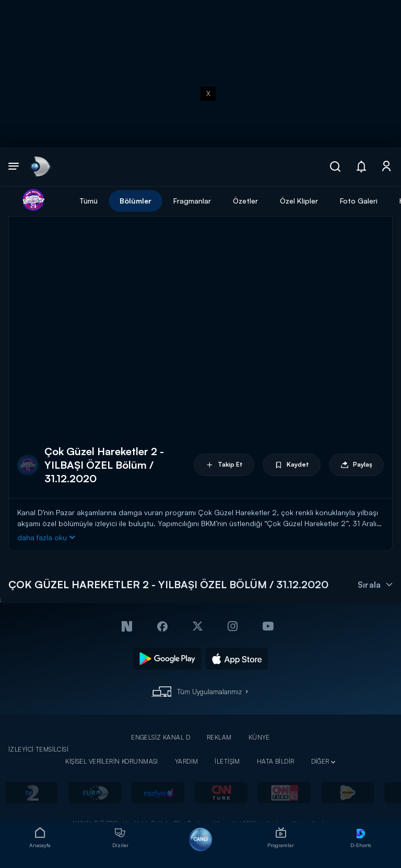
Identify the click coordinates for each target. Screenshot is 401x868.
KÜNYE (259, 737)
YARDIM (187, 761)
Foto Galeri (359, 201)
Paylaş (356, 465)
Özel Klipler (299, 201)
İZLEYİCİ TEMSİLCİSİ (38, 749)
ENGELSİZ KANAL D (161, 737)
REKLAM (219, 737)
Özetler (245, 201)
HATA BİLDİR (276, 761)
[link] (39, 167)
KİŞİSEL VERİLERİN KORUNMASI (112, 761)
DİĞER (320, 761)
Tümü (89, 201)
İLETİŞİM (227, 761)
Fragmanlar (192, 201)
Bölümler (135, 201)
